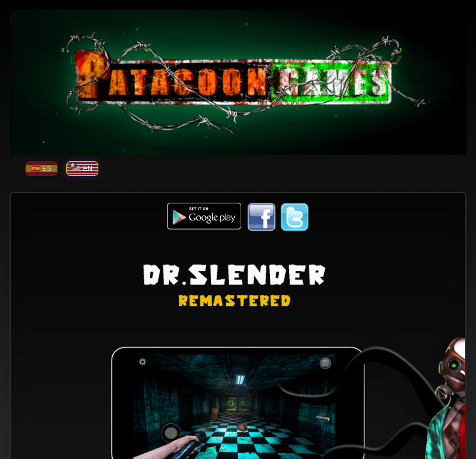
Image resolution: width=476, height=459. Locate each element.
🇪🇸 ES (41, 168)
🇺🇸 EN (82, 168)
